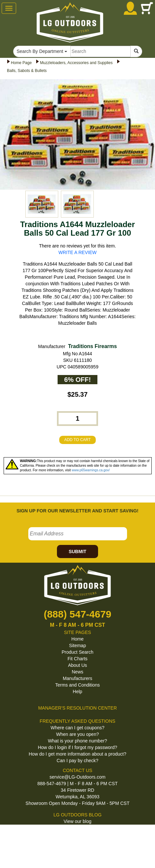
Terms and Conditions (77, 685)
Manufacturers (77, 678)
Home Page (21, 63)
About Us (78, 665)
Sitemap (77, 645)
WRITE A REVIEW (78, 252)
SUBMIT (78, 551)
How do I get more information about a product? (77, 754)
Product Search (77, 652)
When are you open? (78, 734)
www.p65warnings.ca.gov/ (91, 470)
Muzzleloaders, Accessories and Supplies (76, 63)
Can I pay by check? (77, 761)
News (77, 672)
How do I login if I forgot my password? (77, 747)
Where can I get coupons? (77, 728)
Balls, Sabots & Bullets (27, 71)
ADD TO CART (77, 440)
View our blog (77, 821)
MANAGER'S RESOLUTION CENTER (77, 708)
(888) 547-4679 (77, 614)
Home (77, 639)
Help (77, 692)
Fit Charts (77, 659)
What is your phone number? (78, 741)
